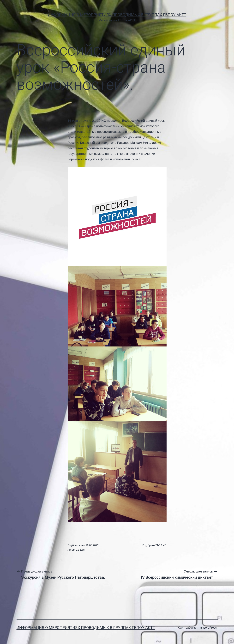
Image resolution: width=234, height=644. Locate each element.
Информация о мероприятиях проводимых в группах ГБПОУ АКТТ (117, 15)
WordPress (210, 628)
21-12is (80, 550)
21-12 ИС (161, 545)
